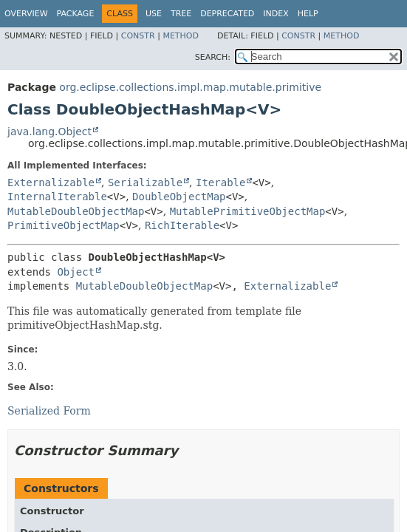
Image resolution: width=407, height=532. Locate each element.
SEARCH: (213, 57)
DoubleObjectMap (179, 197)
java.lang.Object (49, 132)
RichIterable (182, 225)
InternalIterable (57, 197)
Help (308, 14)
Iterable (220, 183)
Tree (181, 14)
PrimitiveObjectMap (64, 225)
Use (154, 14)
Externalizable (51, 183)
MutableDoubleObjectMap (76, 211)
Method (181, 36)
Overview (26, 14)
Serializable (145, 183)
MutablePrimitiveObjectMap (248, 211)
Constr (138, 36)
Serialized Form (49, 411)
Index (276, 14)
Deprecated (227, 14)
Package (76, 14)
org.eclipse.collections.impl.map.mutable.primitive (190, 87)
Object (76, 272)
